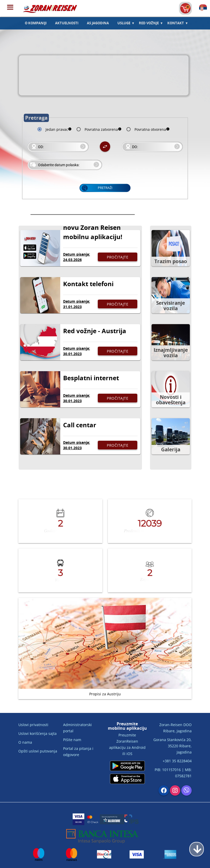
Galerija (171, 450)
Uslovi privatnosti (33, 725)
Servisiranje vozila (171, 306)
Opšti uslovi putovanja (38, 751)
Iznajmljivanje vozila (171, 353)
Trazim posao (171, 261)
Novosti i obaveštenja (171, 400)
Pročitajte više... (118, 258)
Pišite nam (72, 740)
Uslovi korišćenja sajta (37, 733)
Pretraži (105, 188)
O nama (25, 742)
